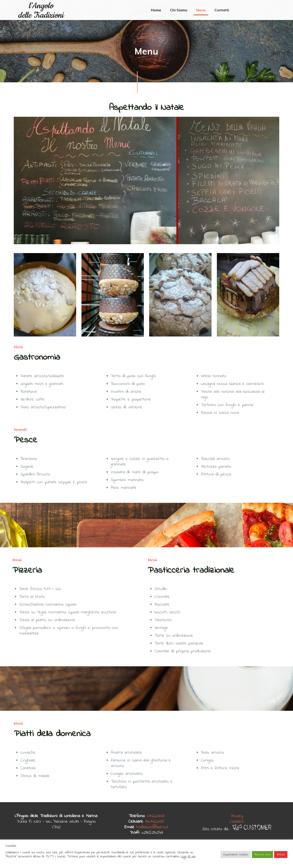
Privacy (237, 816)
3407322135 (155, 822)
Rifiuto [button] (281, 855)
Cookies (237, 822)
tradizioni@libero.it (152, 827)
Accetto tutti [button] (262, 855)
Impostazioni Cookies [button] (236, 855)
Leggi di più (188, 857)
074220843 (156, 816)
